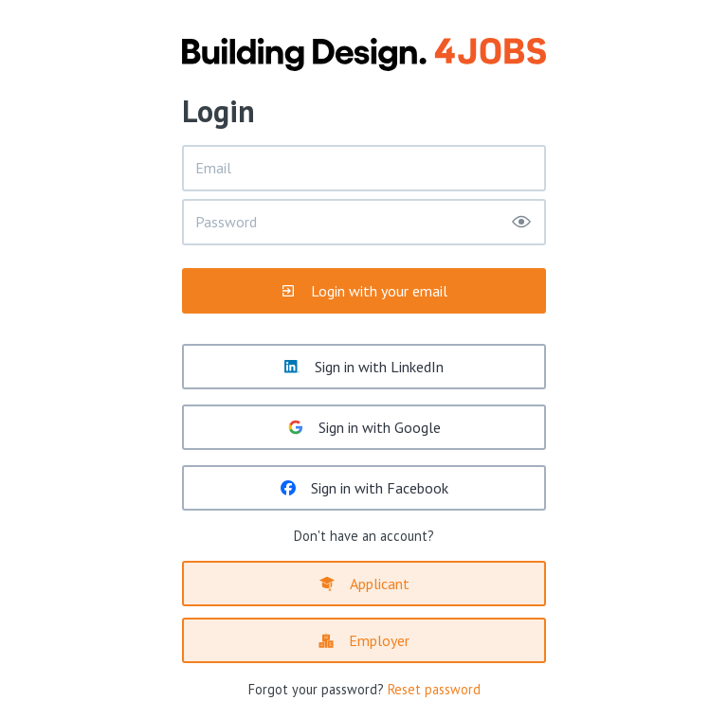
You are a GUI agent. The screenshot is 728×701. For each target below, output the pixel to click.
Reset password (434, 689)
